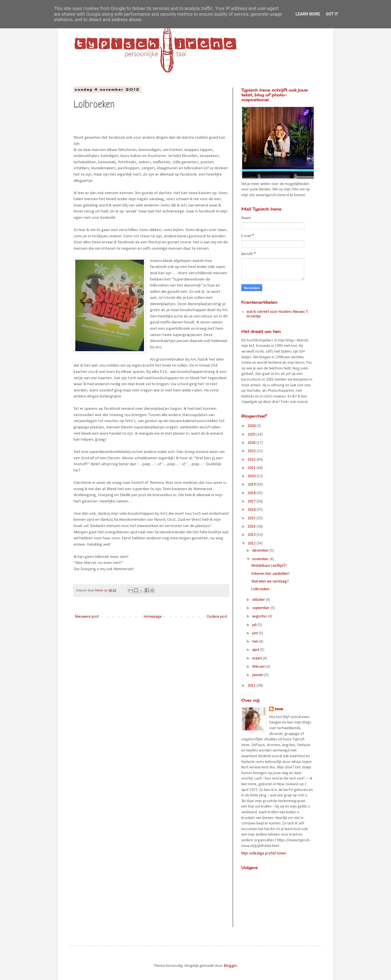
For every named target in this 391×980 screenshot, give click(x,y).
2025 (252, 435)
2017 (252, 501)
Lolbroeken (260, 589)
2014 (252, 527)
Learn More (308, 14)
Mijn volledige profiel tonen (264, 853)
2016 (252, 510)
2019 (252, 485)
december (261, 551)
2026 (252, 426)
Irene (279, 709)
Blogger (230, 966)
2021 (252, 468)
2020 (252, 476)
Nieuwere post (87, 617)
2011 (252, 686)
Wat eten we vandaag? (270, 582)
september (261, 608)
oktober (259, 600)
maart (257, 658)
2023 (252, 451)
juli (255, 625)
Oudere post (217, 617)
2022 (252, 460)
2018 (252, 493)
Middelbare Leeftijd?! (269, 566)
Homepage (153, 617)
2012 (252, 543)
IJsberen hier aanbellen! (270, 574)
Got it (332, 14)
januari (258, 675)
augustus (260, 616)
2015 (252, 518)
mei (256, 642)
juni (255, 633)
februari (259, 667)
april (256, 650)
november (261, 559)
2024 (252, 443)
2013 (252, 535)
